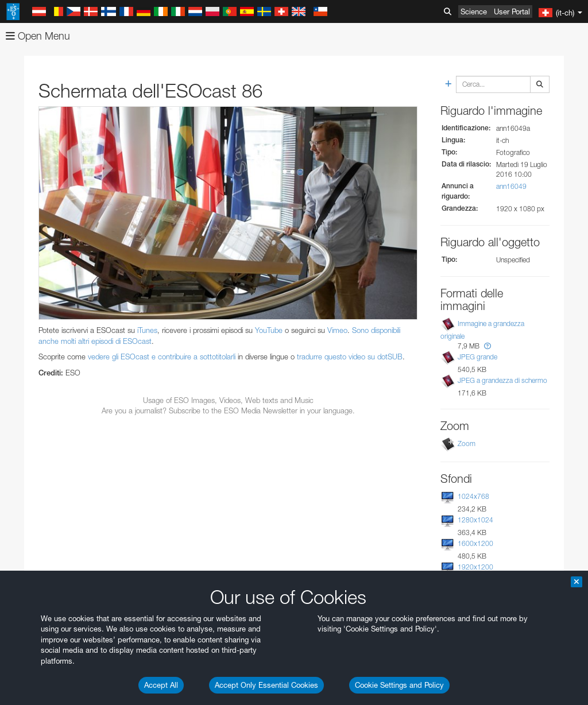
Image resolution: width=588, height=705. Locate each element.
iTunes (147, 330)
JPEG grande (477, 357)
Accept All (161, 685)
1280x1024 (475, 520)
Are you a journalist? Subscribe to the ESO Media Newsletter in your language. (228, 410)
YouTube (269, 330)
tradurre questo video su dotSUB (350, 357)
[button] (488, 346)
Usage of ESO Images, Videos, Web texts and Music (228, 400)
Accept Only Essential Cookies (266, 685)
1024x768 (473, 496)
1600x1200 (475, 543)
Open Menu (38, 36)
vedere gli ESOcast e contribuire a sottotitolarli (162, 357)
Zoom (467, 443)
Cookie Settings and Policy (399, 685)
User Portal (512, 11)
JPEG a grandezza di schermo (502, 380)
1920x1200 (475, 567)
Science (474, 11)
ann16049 (511, 186)
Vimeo (337, 330)
